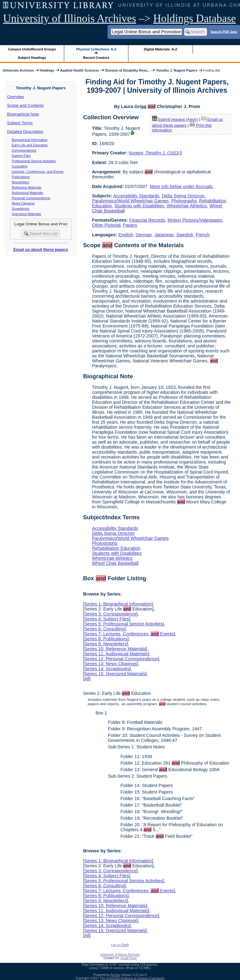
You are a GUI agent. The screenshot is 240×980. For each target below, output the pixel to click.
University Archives (18, 70)
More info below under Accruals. (182, 186)
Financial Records (147, 220)
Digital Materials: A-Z (160, 49)
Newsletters (21, 182)
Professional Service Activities (34, 161)
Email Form (129, 958)
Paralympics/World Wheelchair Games (130, 201)
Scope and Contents (26, 105)
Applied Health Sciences (80, 70)
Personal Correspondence (31, 198)
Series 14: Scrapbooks (107, 669)
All (87, 679)
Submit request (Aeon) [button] (175, 119)
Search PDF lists (224, 31)
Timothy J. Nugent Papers (177, 70)
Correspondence (24, 150)
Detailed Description (25, 132)
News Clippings (23, 203)
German (144, 235)
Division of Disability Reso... (127, 70)
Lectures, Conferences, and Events (38, 172)
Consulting (20, 166)
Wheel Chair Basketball (115, 563)
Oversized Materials (26, 214)
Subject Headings (32, 58)
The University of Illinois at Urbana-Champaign (132, 978)
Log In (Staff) (120, 945)
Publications (21, 177)
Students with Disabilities (139, 206)
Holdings (47, 70)
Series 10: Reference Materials (115, 649)
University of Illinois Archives (70, 19)
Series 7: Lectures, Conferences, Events (129, 634)
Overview (16, 97)
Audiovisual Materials (28, 193)
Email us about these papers (41, 250)
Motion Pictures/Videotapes (195, 220)
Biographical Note (23, 114)
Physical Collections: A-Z (96, 49)
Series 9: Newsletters (105, 644)
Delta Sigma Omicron (183, 196)
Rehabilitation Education (116, 548)
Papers (130, 225)
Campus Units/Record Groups (32, 49)
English (126, 235)
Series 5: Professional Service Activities (123, 624)
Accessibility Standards (136, 196)
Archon (116, 975)
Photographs (184, 201)
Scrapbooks (21, 209)
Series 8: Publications (106, 639)
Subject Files (21, 156)
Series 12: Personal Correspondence (121, 659)
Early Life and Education (30, 145)
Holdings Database (195, 19)
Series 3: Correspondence (110, 614)
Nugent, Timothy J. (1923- (155, 153)
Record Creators (96, 58)
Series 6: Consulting (104, 629)
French (203, 235)
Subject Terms (20, 123)
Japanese (164, 235)
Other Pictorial (106, 225)
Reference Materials (27, 187)
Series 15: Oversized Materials (115, 674)
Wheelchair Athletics (187, 206)
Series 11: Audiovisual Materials (116, 654)
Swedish (185, 235)
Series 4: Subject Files (106, 619)
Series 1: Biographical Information (118, 604)
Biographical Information (30, 140)
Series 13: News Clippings (110, 664)
